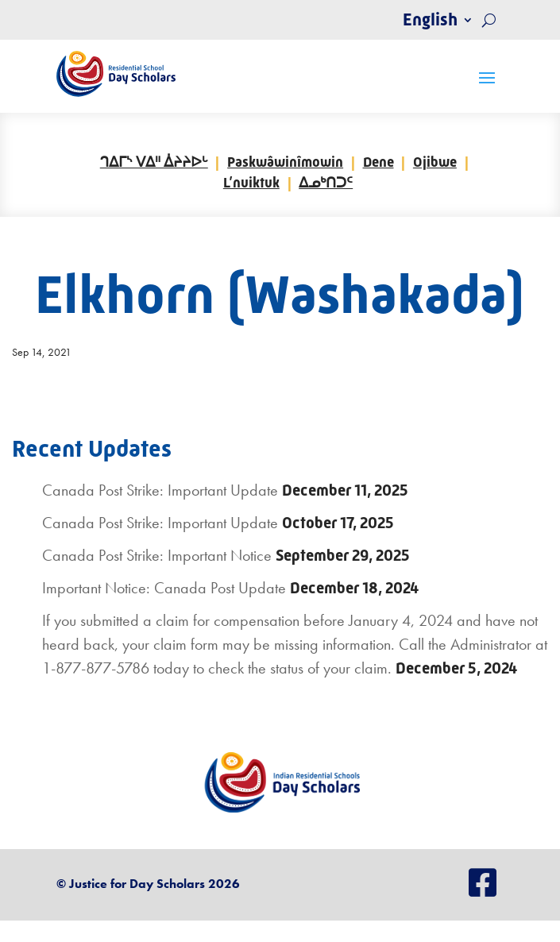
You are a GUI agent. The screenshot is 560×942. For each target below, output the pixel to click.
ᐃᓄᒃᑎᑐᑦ (326, 183)
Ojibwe (435, 162)
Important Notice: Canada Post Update (164, 588)
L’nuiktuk (251, 183)
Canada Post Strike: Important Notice (157, 555)
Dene (378, 162)
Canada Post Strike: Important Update (160, 490)
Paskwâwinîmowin (285, 162)
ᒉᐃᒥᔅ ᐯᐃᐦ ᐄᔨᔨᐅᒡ (154, 162)
